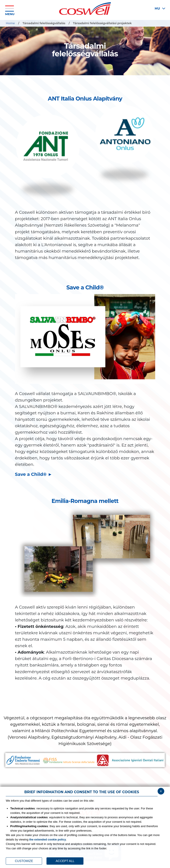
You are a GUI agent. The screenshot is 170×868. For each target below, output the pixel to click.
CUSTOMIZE (24, 861)
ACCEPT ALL (65, 861)
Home (10, 23)
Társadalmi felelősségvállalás (44, 23)
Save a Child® (31, 474)
